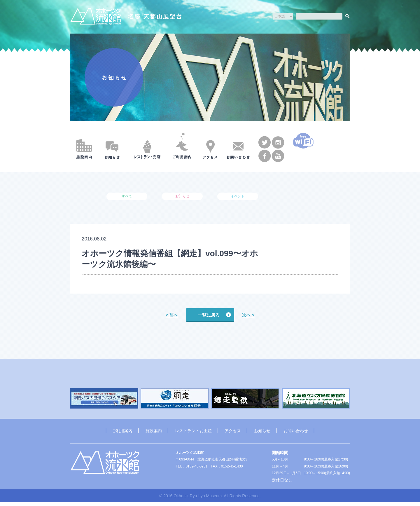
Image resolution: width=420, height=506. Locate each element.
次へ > (248, 315)
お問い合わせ (296, 434)
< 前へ (172, 315)
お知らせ (262, 434)
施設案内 (154, 434)
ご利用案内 (122, 434)
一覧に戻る (209, 315)
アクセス (233, 434)
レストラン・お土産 (193, 434)
